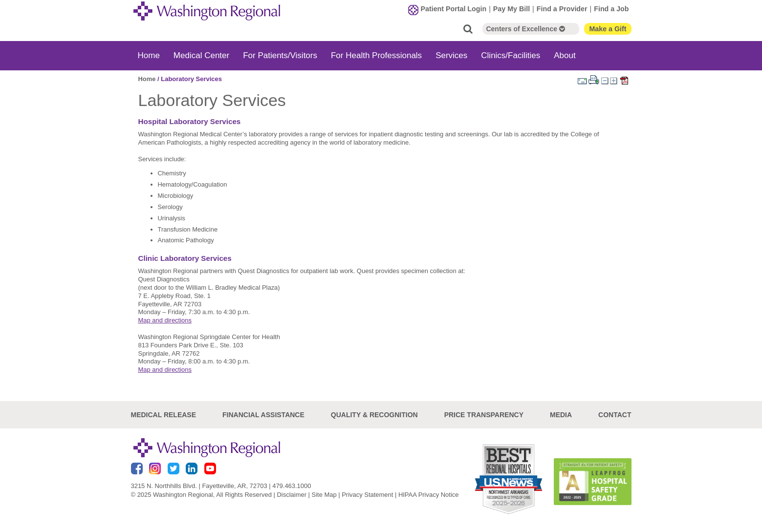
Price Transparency (484, 415)
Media (561, 415)
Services (451, 55)
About (565, 55)
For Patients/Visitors (280, 55)
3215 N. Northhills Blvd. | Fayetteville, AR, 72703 (199, 486)
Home (149, 55)
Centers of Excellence (525, 29)
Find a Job (611, 9)
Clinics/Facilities (511, 55)
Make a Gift (608, 29)
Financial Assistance (263, 415)
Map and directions (165, 320)
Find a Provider (562, 9)
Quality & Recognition (374, 415)
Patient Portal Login (454, 9)
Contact (615, 415)
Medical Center (201, 55)
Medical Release (164, 415)
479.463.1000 (292, 486)
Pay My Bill (512, 9)
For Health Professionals (376, 55)
